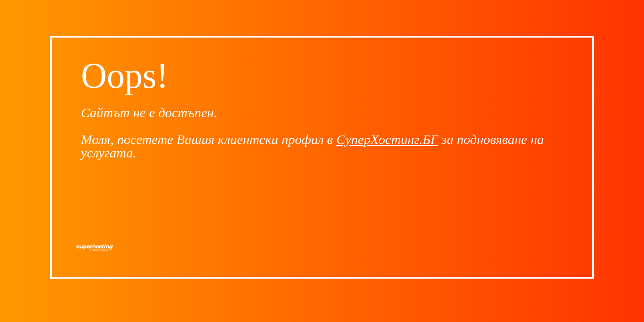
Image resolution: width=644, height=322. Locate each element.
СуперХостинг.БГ (387, 139)
